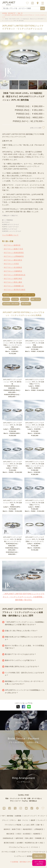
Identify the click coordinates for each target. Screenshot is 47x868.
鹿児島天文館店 (9, 843)
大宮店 (19, 834)
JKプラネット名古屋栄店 (13, 267)
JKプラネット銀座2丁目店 (13, 249)
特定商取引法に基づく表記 (34, 843)
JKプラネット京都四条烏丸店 (15, 275)
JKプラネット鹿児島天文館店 (15, 290)
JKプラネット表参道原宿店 (14, 253)
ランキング (41, 820)
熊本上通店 (29, 838)
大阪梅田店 (37, 834)
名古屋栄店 (27, 834)
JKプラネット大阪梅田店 (13, 271)
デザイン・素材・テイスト (19, 820)
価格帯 (33, 820)
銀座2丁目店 (16, 829)
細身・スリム (36, 299)
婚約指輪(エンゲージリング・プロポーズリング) (19, 295)
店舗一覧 (39, 825)
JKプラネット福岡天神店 (13, 279)
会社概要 (20, 843)
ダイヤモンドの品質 (8, 852)
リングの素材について (10, 235)
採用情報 (30, 856)
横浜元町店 (10, 834)
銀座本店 (7, 829)
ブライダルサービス (24, 852)
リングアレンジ (19, 856)
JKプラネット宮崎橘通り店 (14, 286)
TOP (3, 816)
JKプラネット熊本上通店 (13, 282)
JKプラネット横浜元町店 (13, 260)
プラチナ (6, 299)
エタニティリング (30, 816)
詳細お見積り (39, 856)
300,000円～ (26, 304)
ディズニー (42, 816)
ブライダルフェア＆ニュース (19, 847)
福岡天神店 (19, 838)
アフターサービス (39, 852)
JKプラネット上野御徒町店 (14, 256)
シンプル (15, 299)
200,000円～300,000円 (11, 304)
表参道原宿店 (27, 829)
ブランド (5, 820)
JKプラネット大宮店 (11, 264)
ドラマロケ (34, 847)
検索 (43, 8)
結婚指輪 (18, 816)
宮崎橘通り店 (40, 838)
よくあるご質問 (29, 825)
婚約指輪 (10, 816)
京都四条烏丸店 (8, 838)
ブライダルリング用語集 (13, 825)
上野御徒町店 (39, 829)
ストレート (25, 299)
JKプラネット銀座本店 (12, 245)
